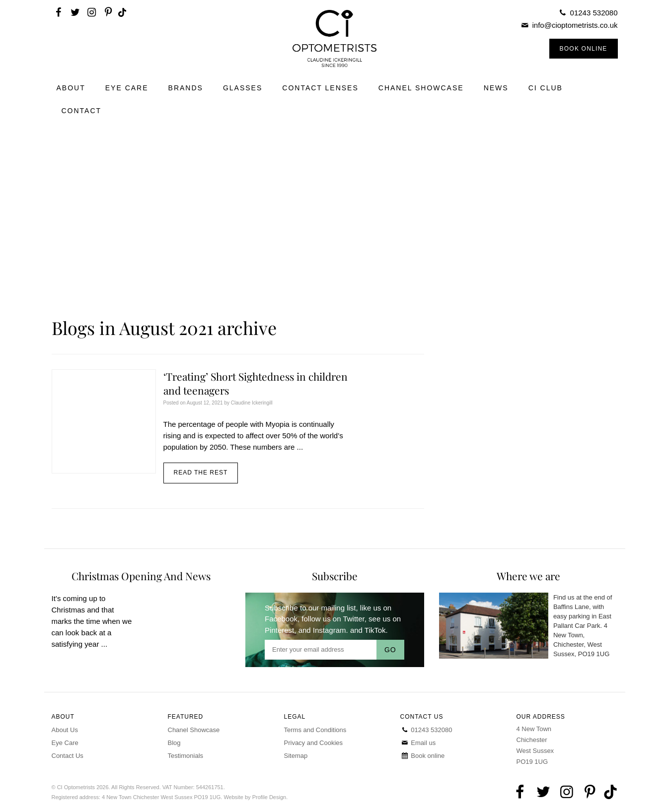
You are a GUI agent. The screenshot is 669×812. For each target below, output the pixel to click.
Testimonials (186, 756)
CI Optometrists (334, 38)
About (71, 88)
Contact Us (68, 756)
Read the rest (201, 473)
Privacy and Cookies (314, 743)
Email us (418, 743)
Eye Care (127, 88)
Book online (423, 756)
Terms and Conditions (315, 730)
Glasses (243, 88)
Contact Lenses (320, 88)
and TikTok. (369, 630)
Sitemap (296, 756)
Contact (82, 111)
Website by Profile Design (255, 797)
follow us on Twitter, (334, 619)
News (496, 88)
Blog (174, 743)
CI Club (546, 88)
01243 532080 (594, 13)
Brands (186, 88)
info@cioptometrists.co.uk (575, 25)
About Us (65, 730)
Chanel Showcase (421, 88)
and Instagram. (323, 630)
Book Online (584, 49)
